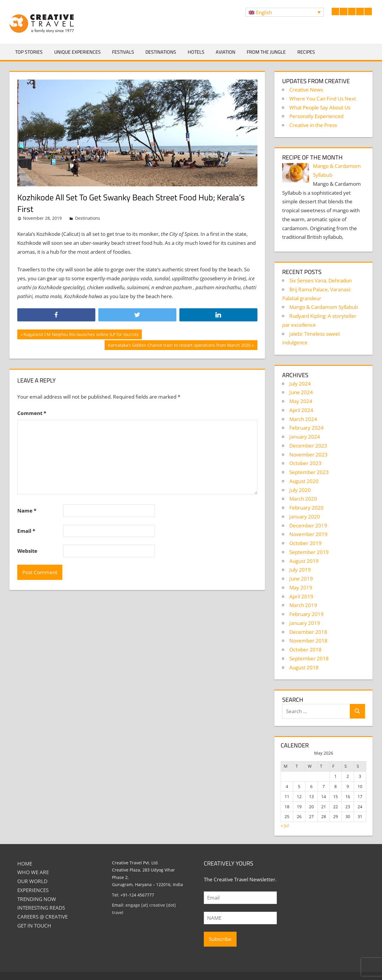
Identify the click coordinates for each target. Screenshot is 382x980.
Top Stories (29, 52)
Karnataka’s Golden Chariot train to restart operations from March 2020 (179, 346)
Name (27, 511)
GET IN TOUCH (34, 926)
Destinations (161, 52)
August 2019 (304, 561)
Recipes (306, 52)
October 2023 (305, 463)
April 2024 (301, 410)
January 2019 (305, 623)
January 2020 (305, 517)
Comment (32, 413)
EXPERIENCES (33, 890)
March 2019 (303, 605)
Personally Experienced (316, 116)
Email (26, 531)
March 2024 (303, 419)
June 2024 (301, 392)
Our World (32, 881)
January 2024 (305, 437)
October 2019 (305, 543)
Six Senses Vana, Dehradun (320, 280)
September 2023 (309, 472)
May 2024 (301, 401)
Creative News (306, 90)
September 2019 (309, 552)
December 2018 (308, 632)
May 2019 (301, 587)
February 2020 (306, 508)
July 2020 (300, 490)
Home (25, 864)
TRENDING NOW (37, 899)
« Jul (285, 825)
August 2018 (304, 667)
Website (27, 551)
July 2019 (300, 570)
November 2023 (308, 455)
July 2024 (300, 384)
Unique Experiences (77, 52)
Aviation (226, 52)
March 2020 (303, 499)
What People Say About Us (320, 107)
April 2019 (301, 596)
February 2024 (306, 428)
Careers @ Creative (42, 917)
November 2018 (308, 641)
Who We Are (33, 872)
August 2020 (304, 481)
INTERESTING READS (41, 908)
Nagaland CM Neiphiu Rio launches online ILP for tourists (81, 335)
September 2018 (309, 658)
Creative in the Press (313, 125)
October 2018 (305, 650)
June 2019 (301, 579)
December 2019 (308, 525)
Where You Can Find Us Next (323, 99)
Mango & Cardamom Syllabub (324, 307)
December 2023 (308, 446)
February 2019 (306, 614)
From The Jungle (266, 52)
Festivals (123, 52)
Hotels (196, 52)
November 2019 (308, 534)
